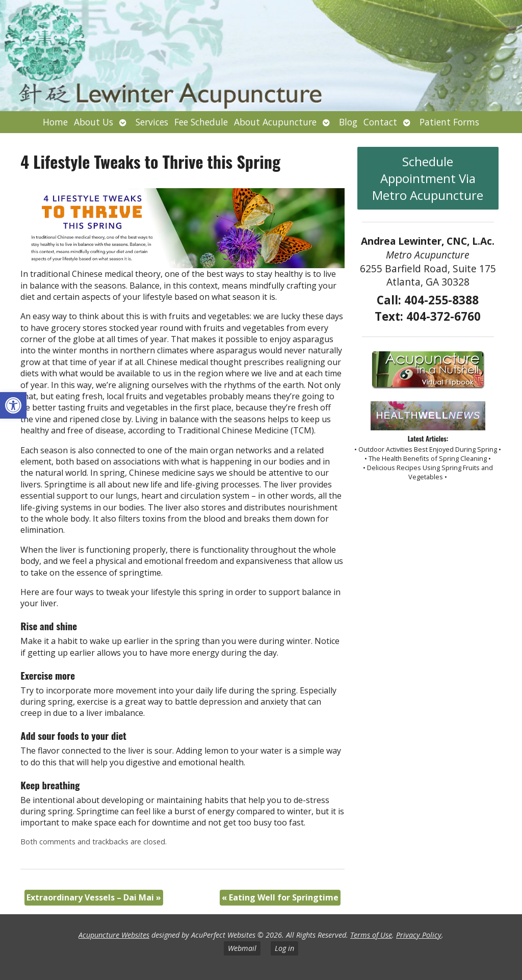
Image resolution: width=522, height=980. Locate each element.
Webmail (242, 948)
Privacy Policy (419, 935)
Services (152, 122)
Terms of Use (371, 935)
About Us (94, 122)
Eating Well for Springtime (280, 897)
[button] (13, 405)
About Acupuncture (275, 122)
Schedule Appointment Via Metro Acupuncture (428, 178)
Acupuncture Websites (114, 935)
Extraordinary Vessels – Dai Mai (94, 897)
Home (55, 122)
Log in (284, 948)
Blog (348, 122)
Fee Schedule (201, 122)
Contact (380, 122)
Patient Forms (449, 122)
